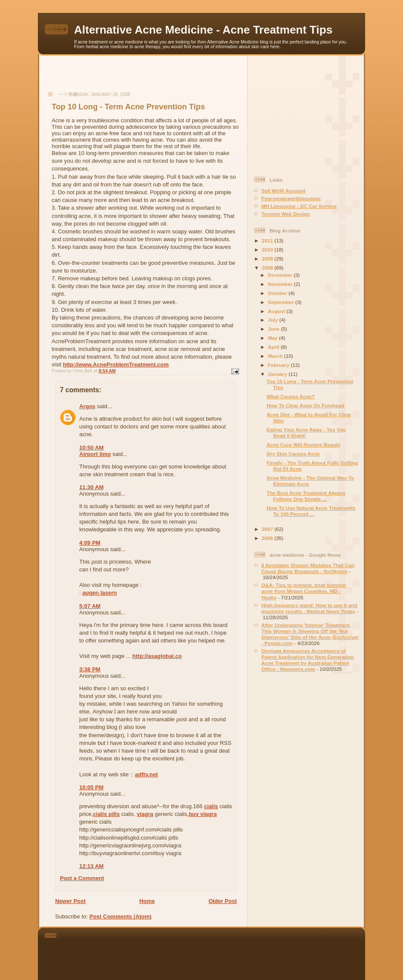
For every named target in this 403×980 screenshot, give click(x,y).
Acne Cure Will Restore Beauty (303, 445)
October (278, 293)
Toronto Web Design (286, 214)
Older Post (223, 901)
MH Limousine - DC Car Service (299, 206)
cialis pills (106, 814)
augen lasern (99, 593)
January (278, 374)
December (281, 275)
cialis (211, 806)
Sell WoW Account (284, 191)
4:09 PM (90, 543)
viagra (145, 814)
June (274, 329)
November (281, 284)
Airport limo (95, 454)
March (276, 356)
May (273, 338)
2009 (268, 259)
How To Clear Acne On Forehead (305, 405)
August (277, 311)
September (282, 302)
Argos (87, 406)
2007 (268, 529)
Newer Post (70, 901)
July (274, 320)
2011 (268, 240)
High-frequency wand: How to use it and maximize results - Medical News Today (309, 608)
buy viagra (203, 814)
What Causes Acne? (291, 396)
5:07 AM (90, 606)
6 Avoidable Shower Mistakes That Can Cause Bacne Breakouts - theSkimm (308, 568)
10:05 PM (91, 787)
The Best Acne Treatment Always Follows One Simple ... (306, 496)
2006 (268, 538)
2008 (268, 268)
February (279, 365)
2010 (268, 250)
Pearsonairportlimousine (291, 198)
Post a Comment (82, 878)
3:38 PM (90, 669)
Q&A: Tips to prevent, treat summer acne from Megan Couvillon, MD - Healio (304, 591)
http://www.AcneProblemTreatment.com (116, 364)
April (274, 347)
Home (147, 901)
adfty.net (146, 774)
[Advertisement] (143, 78)
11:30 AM (91, 487)
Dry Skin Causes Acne (293, 454)
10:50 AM (91, 448)
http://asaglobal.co (157, 656)
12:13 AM (91, 866)
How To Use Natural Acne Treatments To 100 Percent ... (311, 511)
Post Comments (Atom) (121, 916)
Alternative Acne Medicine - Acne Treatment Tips (203, 30)
